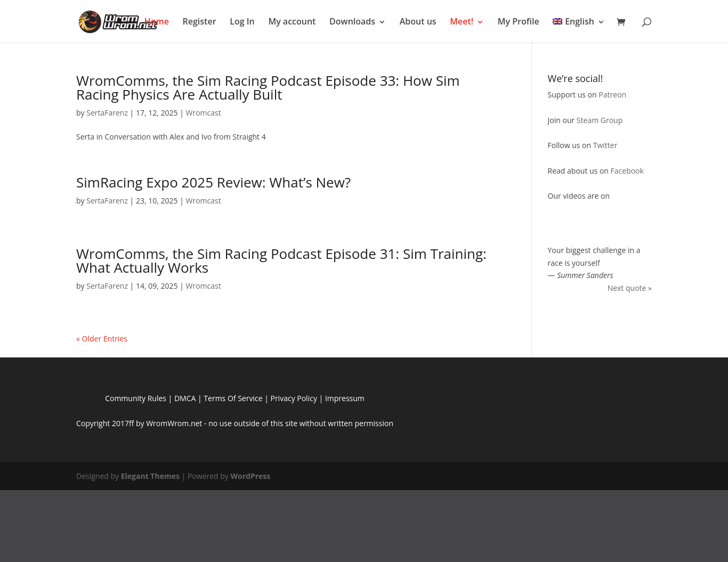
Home (157, 21)
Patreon (612, 95)
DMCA (185, 398)
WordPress (250, 476)
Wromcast (203, 113)
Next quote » (630, 288)
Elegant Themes (150, 476)
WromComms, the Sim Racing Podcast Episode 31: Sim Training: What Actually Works (281, 260)
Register (200, 21)
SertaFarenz (107, 113)
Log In (242, 21)
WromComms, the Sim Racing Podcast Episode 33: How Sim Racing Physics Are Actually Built (268, 87)
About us (418, 21)
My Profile (519, 21)
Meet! (462, 21)
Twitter (605, 145)
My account (292, 21)
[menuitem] (579, 26)
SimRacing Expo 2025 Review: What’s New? (213, 182)
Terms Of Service (233, 398)
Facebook (627, 171)
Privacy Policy (293, 398)
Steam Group (600, 120)
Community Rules (136, 398)
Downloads (352, 21)
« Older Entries (102, 339)
